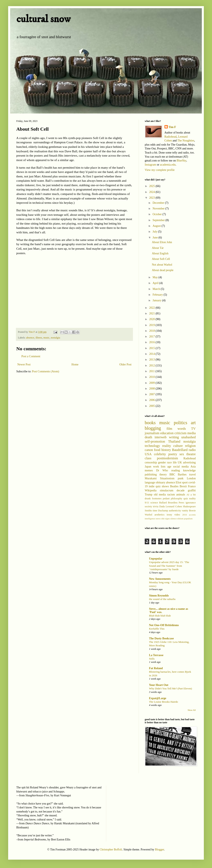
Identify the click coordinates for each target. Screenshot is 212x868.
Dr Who (162, 470)
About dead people (163, 270)
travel (192, 475)
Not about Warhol (162, 265)
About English (160, 253)
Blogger (159, 850)
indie (152, 486)
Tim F (172, 127)
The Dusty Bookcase (161, 638)
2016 (152, 342)
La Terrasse (156, 655)
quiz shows (162, 486)
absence (30, 338)
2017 (152, 337)
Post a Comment (31, 356)
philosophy (177, 499)
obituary (161, 482)
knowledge (189, 470)
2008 (152, 389)
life (175, 462)
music (46, 338)
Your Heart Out (159, 685)
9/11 (147, 503)
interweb (161, 437)
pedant (166, 499)
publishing (151, 475)
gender (162, 462)
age (169, 467)
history (166, 450)
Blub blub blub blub (160, 616)
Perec (182, 503)
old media (160, 495)
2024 (152, 192)
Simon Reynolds (159, 596)
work (156, 467)
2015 (152, 348)
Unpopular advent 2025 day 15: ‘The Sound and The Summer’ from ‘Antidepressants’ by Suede (169, 566)
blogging (153, 428)
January (157, 300)
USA (148, 454)
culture (178, 446)
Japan (148, 467)
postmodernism (167, 458)
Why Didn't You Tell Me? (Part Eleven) (171, 688)
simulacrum (167, 490)
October (157, 214)
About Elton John (162, 242)
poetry (173, 454)
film (169, 429)
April (156, 283)
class (148, 458)
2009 (152, 383)
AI (188, 495)
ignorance (191, 503)
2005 (152, 406)
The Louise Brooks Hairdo (163, 702)
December (159, 203)
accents (192, 515)
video (177, 515)
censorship (151, 462)
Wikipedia (151, 490)
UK (180, 462)
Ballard (163, 503)
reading (176, 470)
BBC (172, 475)
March (157, 289)
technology (152, 446)
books (150, 423)
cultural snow (43, 19)
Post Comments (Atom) (46, 371)
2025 (152, 186)
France (192, 486)
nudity (192, 499)
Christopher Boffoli (111, 850)
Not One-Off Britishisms (164, 625)
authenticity (175, 511)
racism (171, 495)
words (182, 429)
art (193, 423)
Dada (162, 506)
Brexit (183, 486)
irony (169, 515)
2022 (152, 308)
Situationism (167, 478)
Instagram (150, 165)
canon (149, 450)
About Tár (158, 248)
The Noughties (186, 141)
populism (188, 519)
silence (174, 519)
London (191, 478)
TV (193, 429)
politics (181, 423)
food (157, 450)
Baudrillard (180, 450)
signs (167, 519)
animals (181, 495)
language (150, 482)
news (158, 519)
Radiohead (171, 137)
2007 (152, 394)
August (157, 226)
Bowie (192, 511)
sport (185, 482)
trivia (156, 506)
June (155, 238)
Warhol (149, 515)
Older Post (126, 364)
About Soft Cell (161, 259)
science (154, 503)
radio (192, 450)
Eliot (178, 482)
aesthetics (160, 515)
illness (39, 338)
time (155, 511)
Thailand (174, 441)
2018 (152, 331)
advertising (189, 462)
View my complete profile (160, 170)
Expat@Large (158, 698)
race (169, 462)
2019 (152, 325)
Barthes (182, 475)
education (167, 433)
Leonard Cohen (174, 506)
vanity (185, 511)
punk (181, 478)
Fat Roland (156, 668)
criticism (181, 433)
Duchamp (163, 511)
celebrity (160, 454)
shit (163, 519)
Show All (192, 710)
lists (163, 467)
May (155, 277)
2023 (152, 198)
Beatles (174, 486)
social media (181, 467)
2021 (152, 313)
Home (75, 364)
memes (149, 470)
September (159, 220)
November (159, 209)
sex (182, 454)
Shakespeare (189, 506)
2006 (152, 400)
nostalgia (55, 338)
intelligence (150, 519)
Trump (149, 495)
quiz (186, 499)
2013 (152, 360)
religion (190, 446)
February (158, 295)
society (148, 506)
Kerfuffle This (157, 629)
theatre (191, 454)
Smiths (148, 511)
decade (181, 490)
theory (163, 475)
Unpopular (156, 559)
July (155, 232)
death (148, 437)
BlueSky (181, 161)
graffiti (192, 490)
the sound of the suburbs (162, 599)
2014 (152, 354)
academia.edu (168, 165)
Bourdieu (173, 503)
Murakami (151, 478)
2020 (152, 319)
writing (174, 437)
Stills (152, 659)
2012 (152, 366)
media (192, 433)
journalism (152, 433)
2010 (152, 377)
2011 (152, 371)
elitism (180, 519)
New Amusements (160, 579)
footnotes (157, 499)
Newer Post (24, 364)
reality (167, 446)
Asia (193, 467)
